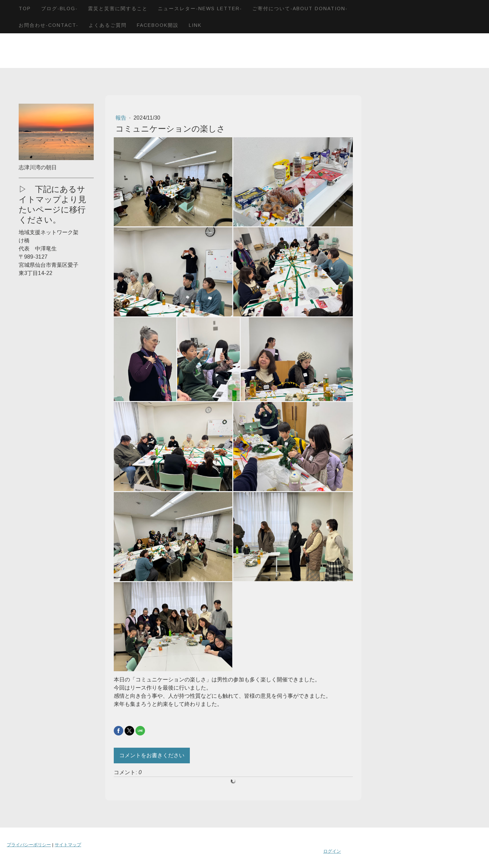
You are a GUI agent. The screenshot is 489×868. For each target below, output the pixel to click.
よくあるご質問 (108, 25)
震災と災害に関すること (118, 8)
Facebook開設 (158, 25)
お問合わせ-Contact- (49, 25)
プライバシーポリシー (29, 845)
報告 (122, 118)
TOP (25, 8)
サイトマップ (68, 845)
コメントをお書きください (152, 755)
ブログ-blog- (59, 8)
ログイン (332, 851)
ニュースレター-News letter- (200, 8)
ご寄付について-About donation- (300, 8)
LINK (195, 25)
